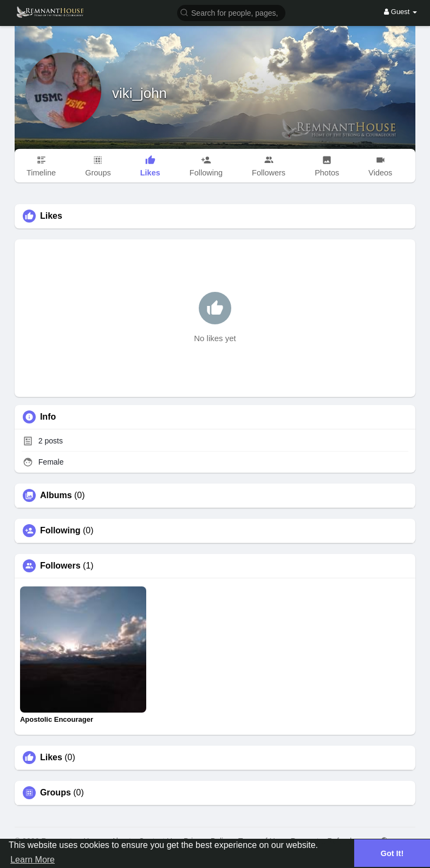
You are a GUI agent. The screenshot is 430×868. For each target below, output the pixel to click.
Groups (56, 793)
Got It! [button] (392, 853)
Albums (56, 495)
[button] (231, 12)
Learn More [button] (32, 860)
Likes (51, 758)
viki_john (139, 93)
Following (60, 531)
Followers (60, 566)
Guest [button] (400, 12)
